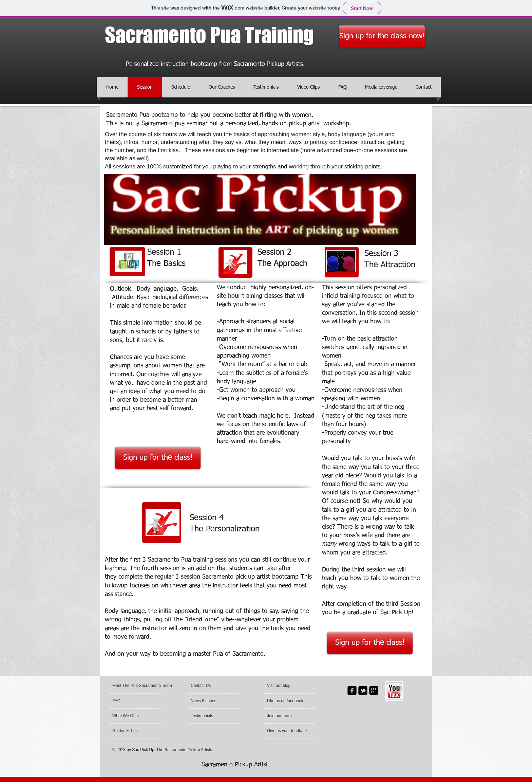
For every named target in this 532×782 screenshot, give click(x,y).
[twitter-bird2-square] (363, 690)
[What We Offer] (133, 716)
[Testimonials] (209, 716)
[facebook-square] (352, 690)
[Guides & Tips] (131, 731)
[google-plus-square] (374, 690)
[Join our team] (285, 716)
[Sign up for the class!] (158, 458)
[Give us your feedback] (297, 731)
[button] (284, 686)
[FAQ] (132, 701)
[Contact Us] (207, 686)
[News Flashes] (210, 701)
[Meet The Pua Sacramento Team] (143, 686)
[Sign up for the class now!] (382, 37)
